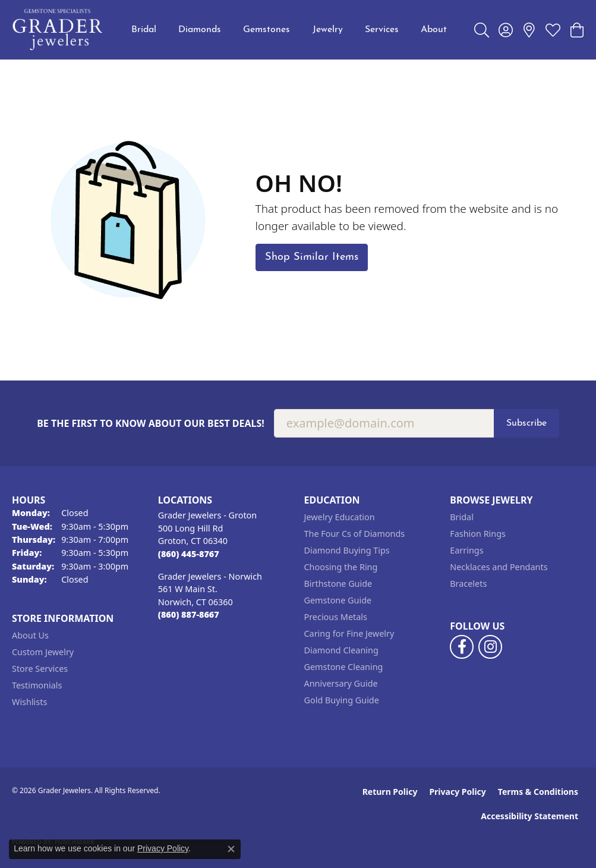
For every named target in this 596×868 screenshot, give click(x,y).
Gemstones (267, 30)
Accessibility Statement (529, 816)
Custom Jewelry (43, 652)
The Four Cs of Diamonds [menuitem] (355, 534)
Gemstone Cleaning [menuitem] (344, 667)
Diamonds (200, 30)
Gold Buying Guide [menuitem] (342, 700)
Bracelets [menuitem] (468, 584)
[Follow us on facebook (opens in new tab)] (462, 647)
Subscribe (526, 423)
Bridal (144, 30)
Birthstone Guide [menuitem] (338, 584)
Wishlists (29, 702)
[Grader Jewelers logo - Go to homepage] (58, 30)
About (434, 30)
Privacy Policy (457, 792)
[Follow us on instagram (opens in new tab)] (490, 647)
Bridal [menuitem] (462, 517)
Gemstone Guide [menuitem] (338, 600)
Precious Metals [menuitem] (336, 617)
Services (382, 30)
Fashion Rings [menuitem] (478, 534)
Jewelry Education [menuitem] (340, 517)
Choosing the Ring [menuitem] (341, 567)
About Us (30, 635)
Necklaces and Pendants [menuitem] (499, 567)
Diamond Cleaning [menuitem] (341, 650)
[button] (482, 30)
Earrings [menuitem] (466, 550)
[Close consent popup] (231, 849)
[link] (529, 30)
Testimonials (37, 685)
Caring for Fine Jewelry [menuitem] (349, 633)
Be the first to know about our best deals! (151, 424)
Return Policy (390, 792)
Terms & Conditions (538, 792)
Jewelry (328, 30)
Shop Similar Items (312, 257)
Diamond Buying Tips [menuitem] (347, 550)
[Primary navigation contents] (289, 30)
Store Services (40, 669)
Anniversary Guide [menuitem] (341, 683)
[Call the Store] (189, 554)
